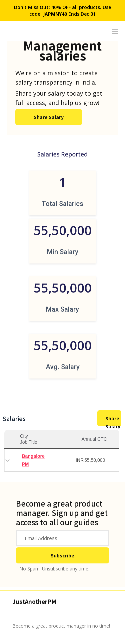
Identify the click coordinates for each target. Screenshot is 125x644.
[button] (115, 31)
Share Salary (49, 117)
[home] (100, 31)
